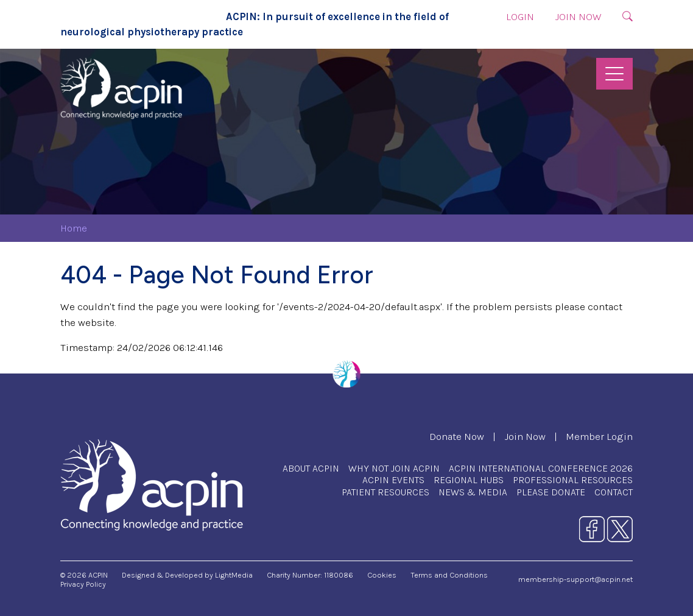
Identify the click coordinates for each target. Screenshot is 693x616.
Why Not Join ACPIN (394, 468)
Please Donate (551, 492)
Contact (614, 492)
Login (520, 17)
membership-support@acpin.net (575, 579)
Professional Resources (573, 480)
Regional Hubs (469, 480)
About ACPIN (311, 468)
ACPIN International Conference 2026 (541, 468)
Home (74, 228)
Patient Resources (385, 492)
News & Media (473, 492)
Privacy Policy (83, 584)
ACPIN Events (393, 480)
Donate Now (457, 437)
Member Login (599, 437)
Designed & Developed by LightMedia (187, 575)
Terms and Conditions (449, 575)
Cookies (382, 575)
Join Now (578, 17)
